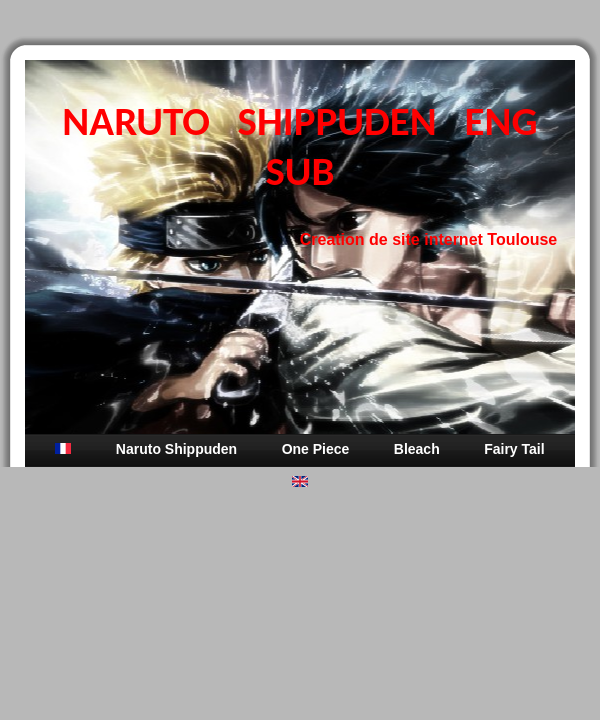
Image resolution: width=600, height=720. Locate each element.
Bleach (417, 449)
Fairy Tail (514, 449)
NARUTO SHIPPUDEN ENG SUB (299, 146)
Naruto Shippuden (176, 449)
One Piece (316, 449)
